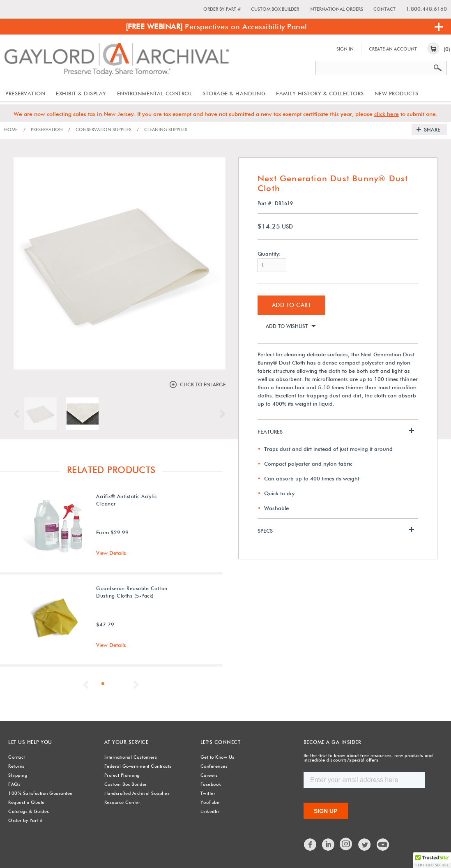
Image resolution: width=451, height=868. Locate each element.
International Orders (336, 9)
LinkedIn (210, 811)
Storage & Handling (234, 93)
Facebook (211, 784)
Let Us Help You (30, 742)
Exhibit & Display (81, 93)
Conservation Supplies (100, 129)
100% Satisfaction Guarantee (40, 793)
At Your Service (127, 742)
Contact (384, 9)
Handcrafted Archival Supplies (137, 793)
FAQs (14, 784)
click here (387, 114)
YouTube (210, 802)
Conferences (214, 766)
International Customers (131, 757)
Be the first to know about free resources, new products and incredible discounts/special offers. (368, 758)
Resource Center (122, 802)
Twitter (208, 793)
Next (221, 414)
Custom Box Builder (275, 9)
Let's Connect (221, 742)
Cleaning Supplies (162, 129)
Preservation (25, 93)
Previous (18, 414)
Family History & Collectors (320, 93)
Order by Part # (222, 9)
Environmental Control (155, 93)
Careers (209, 775)
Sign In (345, 49)
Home (11, 129)
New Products (397, 93)
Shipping (18, 775)
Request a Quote (26, 802)
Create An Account (393, 49)
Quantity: (269, 254)
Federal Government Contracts (138, 766)
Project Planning (122, 775)
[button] (432, 860)
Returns (16, 766)
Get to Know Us (217, 757)
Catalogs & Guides (29, 811)
